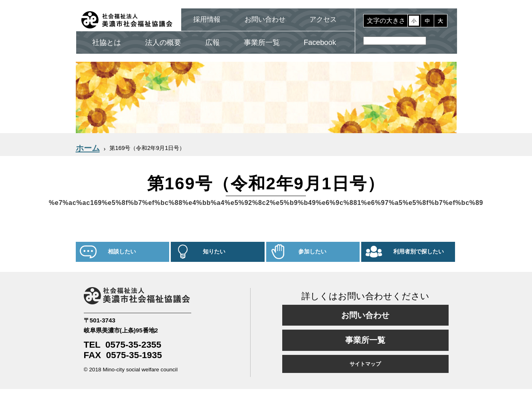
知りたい (214, 252)
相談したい (122, 252)
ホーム (88, 148)
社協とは (107, 42)
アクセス (323, 19)
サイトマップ (365, 364)
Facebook (320, 42)
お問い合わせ (265, 19)
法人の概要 (163, 42)
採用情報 (207, 19)
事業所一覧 (262, 42)
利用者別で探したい (419, 252)
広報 (212, 42)
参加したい (312, 252)
